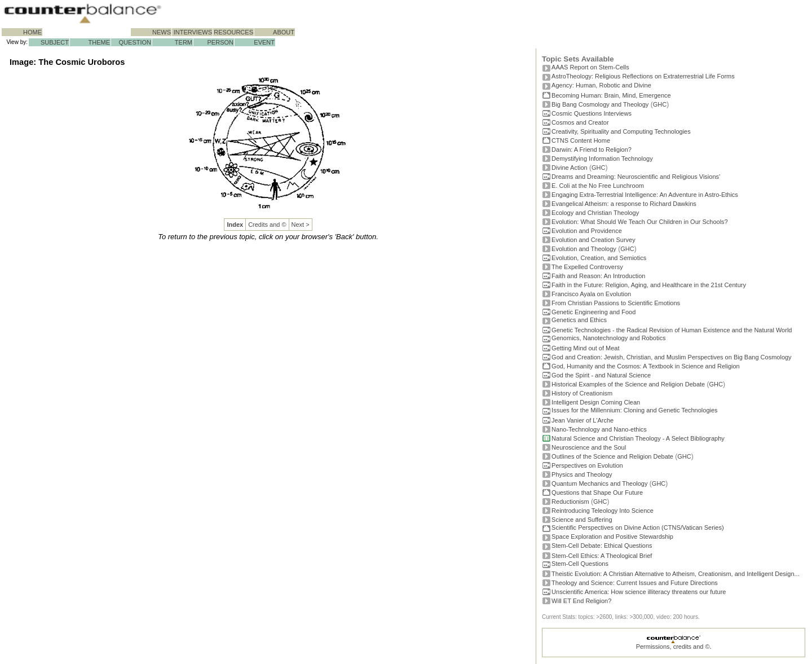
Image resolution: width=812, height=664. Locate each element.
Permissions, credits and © (673, 647)
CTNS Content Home (581, 140)
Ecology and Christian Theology (595, 213)
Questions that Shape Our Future (597, 492)
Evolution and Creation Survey (593, 240)
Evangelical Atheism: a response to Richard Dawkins (624, 204)
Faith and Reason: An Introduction (598, 276)
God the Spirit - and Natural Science (601, 375)
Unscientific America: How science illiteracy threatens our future (639, 592)
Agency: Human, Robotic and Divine (601, 85)
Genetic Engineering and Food (593, 312)
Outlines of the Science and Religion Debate (612, 456)
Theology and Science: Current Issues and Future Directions (635, 583)
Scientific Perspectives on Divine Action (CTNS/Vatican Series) (637, 527)
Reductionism (570, 502)
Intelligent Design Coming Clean (596, 402)
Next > (301, 225)
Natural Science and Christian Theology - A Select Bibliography (638, 438)
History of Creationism (582, 393)
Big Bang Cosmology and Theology (600, 104)
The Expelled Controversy (587, 267)
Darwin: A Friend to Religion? (592, 149)
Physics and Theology (582, 474)
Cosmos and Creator (580, 122)
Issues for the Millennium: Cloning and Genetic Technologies (635, 410)
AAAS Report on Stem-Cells (590, 67)
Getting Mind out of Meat (585, 348)
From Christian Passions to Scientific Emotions (616, 303)
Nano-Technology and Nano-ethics (599, 429)
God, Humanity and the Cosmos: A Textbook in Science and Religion (646, 366)
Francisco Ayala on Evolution (591, 294)
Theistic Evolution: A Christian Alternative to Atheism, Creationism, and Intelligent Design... (676, 574)
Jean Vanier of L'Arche (582, 420)
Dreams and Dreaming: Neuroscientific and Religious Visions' (636, 177)
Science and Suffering (582, 520)
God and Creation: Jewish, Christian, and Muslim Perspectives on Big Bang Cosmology (672, 357)
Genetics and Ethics (579, 320)
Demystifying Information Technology (602, 159)
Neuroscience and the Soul (589, 447)
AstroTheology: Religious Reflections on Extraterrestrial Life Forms (643, 76)
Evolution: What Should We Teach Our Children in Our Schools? (640, 222)
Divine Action (570, 168)
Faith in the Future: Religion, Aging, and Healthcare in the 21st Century (649, 285)
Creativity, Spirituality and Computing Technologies (621, 131)
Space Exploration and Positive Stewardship (612, 537)
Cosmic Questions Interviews (592, 113)
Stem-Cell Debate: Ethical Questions (602, 546)
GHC (660, 104)
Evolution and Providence (587, 231)
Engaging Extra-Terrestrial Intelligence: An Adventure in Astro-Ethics (645, 195)
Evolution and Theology (584, 249)
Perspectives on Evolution (587, 465)
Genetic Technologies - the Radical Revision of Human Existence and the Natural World (672, 330)
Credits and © (267, 225)
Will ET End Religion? (581, 601)
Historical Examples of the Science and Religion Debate (628, 384)
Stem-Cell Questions (580, 564)
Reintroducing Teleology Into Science (603, 511)
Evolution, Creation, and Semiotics (599, 258)
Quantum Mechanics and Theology (599, 483)
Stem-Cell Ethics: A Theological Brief (602, 556)
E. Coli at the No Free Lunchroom (598, 186)
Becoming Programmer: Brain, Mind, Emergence (611, 95)
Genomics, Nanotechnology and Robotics (608, 338)
